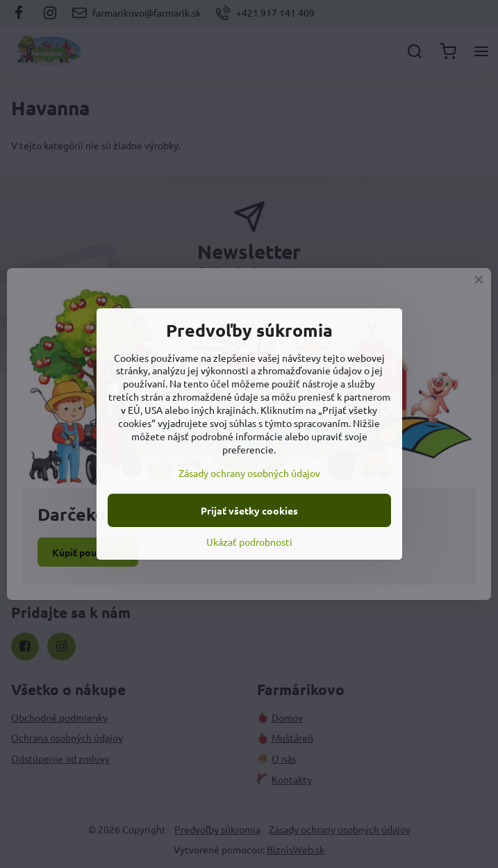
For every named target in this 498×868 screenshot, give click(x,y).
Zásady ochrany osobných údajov (249, 473)
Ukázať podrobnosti (249, 542)
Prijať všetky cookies (249, 510)
